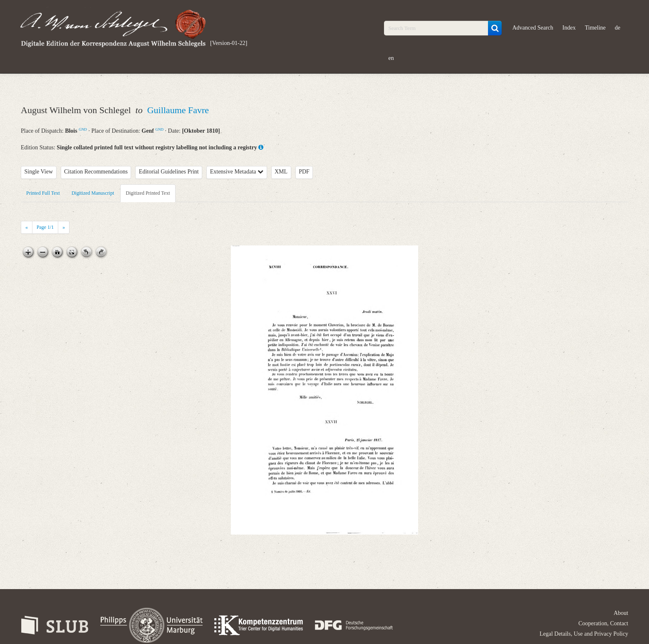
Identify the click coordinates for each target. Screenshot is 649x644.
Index (569, 28)
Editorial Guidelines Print (169, 172)
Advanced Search (533, 28)
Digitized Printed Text (148, 193)
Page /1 (45, 227)
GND (83, 129)
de (618, 28)
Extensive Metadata (237, 172)
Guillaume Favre (178, 110)
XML (281, 172)
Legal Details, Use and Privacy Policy (584, 634)
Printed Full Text (43, 193)
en (391, 58)
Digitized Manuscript (93, 193)
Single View (39, 172)
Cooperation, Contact (603, 623)
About (621, 613)
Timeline (595, 28)
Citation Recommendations (96, 172)
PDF (304, 172)
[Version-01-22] (229, 43)
